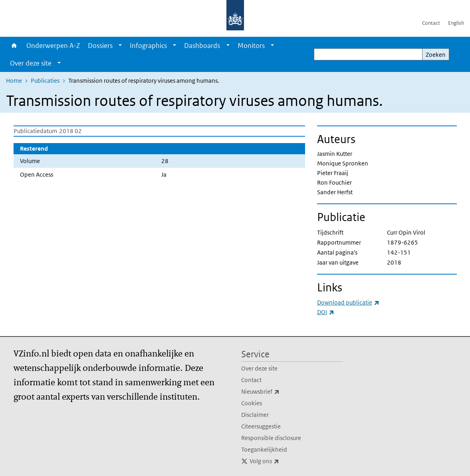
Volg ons (282, 461)
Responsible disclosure (271, 438)
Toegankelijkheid (264, 449)
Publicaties (45, 81)
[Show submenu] (120, 46)
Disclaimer (255, 415)
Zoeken (436, 55)
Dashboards (202, 46)
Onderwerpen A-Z (53, 46)
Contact (431, 23)
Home (14, 46)
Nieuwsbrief (278, 392)
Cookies (252, 403)
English (456, 23)
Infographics (148, 46)
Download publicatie (348, 302)
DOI (326, 312)
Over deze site (31, 63)
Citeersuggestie (261, 426)
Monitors (251, 46)
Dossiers (100, 46)
